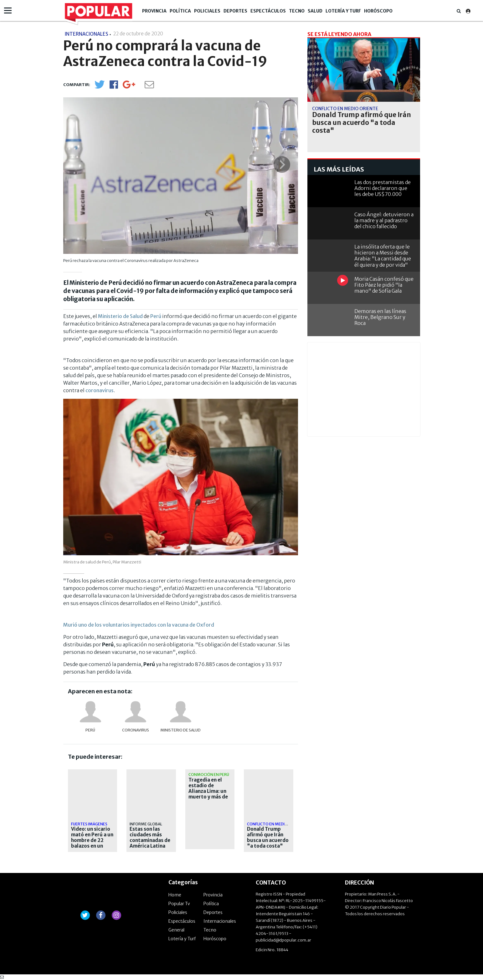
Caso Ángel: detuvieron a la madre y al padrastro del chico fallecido (384, 220)
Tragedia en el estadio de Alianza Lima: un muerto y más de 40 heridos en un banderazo (208, 794)
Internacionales (220, 921)
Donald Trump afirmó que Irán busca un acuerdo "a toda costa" (268, 838)
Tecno (297, 11)
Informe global (146, 824)
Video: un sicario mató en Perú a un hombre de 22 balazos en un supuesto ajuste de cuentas (92, 843)
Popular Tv (179, 904)
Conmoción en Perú (209, 775)
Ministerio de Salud (120, 316)
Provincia (154, 11)
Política (180, 11)
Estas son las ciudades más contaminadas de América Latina (150, 838)
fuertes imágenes (89, 824)
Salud (315, 11)
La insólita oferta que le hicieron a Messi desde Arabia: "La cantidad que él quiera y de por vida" (383, 256)
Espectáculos (268, 11)
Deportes (235, 11)
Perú (156, 316)
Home (175, 895)
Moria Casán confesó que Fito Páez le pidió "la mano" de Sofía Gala (384, 285)
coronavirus (100, 390)
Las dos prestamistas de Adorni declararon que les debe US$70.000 (383, 188)
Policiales (207, 11)
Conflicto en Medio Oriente (276, 824)
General (176, 930)
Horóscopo (378, 11)
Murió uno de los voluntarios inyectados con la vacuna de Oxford (139, 625)
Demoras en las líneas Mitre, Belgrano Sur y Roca (380, 317)
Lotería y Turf (343, 11)
